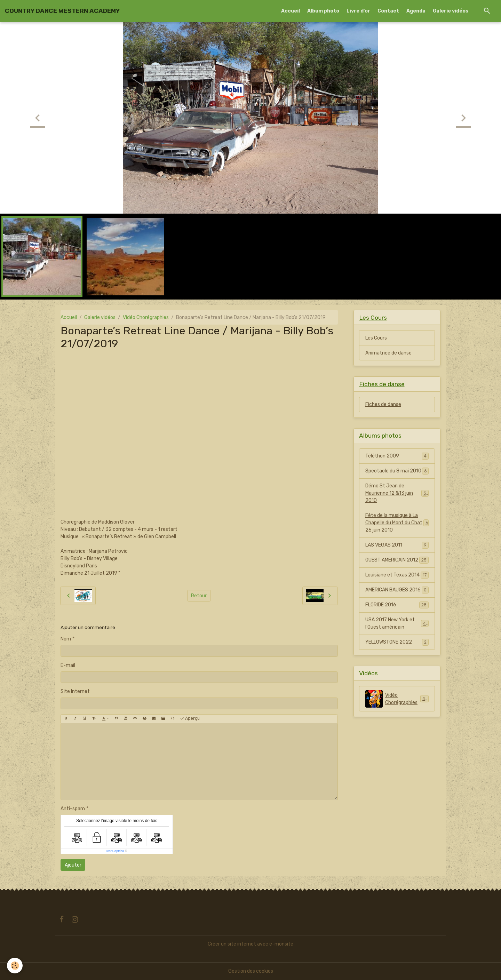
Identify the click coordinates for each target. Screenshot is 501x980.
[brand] (62, 11)
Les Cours (376, 338)
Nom (66, 639)
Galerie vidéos (451, 11)
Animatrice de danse (388, 353)
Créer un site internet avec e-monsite (250, 944)
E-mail (68, 665)
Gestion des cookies (251, 971)
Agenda (416, 11)
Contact (388, 11)
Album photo (323, 11)
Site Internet (75, 691)
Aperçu (190, 719)
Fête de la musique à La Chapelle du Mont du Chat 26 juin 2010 (397, 523)
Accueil (291, 11)
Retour (199, 596)
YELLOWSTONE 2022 (397, 642)
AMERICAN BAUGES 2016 (397, 590)
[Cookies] (15, 966)
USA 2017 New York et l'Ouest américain (397, 623)
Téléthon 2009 (397, 456)
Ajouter (73, 865)
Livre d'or (358, 11)
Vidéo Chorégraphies (146, 317)
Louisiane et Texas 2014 (397, 575)
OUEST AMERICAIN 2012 (397, 560)
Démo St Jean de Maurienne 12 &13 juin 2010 (397, 493)
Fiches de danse (383, 404)
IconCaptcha (115, 851)
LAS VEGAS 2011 (397, 545)
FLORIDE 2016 (397, 605)
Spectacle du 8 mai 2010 (397, 471)
